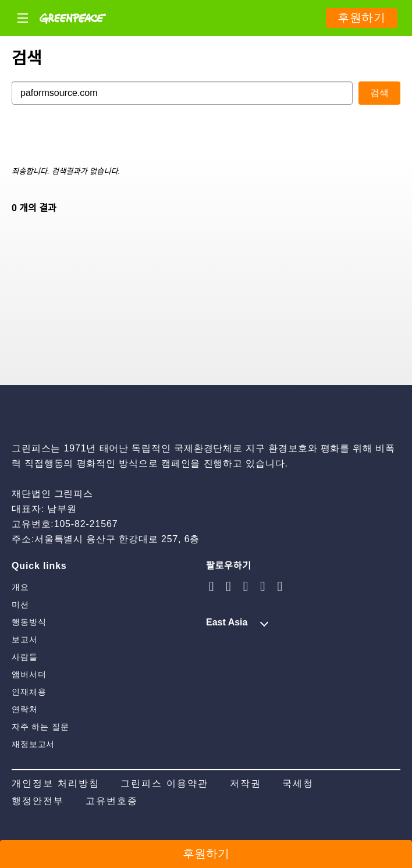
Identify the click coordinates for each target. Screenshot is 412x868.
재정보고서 (33, 744)
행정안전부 (38, 801)
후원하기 (362, 17)
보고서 (25, 639)
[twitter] (263, 586)
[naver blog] (246, 586)
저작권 (246, 783)
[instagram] (212, 586)
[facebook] (280, 586)
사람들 (25, 657)
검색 (379, 93)
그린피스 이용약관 (164, 783)
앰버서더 (29, 674)
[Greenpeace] (73, 32)
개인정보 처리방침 (56, 783)
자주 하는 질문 (40, 727)
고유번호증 (112, 801)
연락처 (25, 709)
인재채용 (29, 692)
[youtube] (229, 586)
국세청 (298, 783)
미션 (20, 604)
